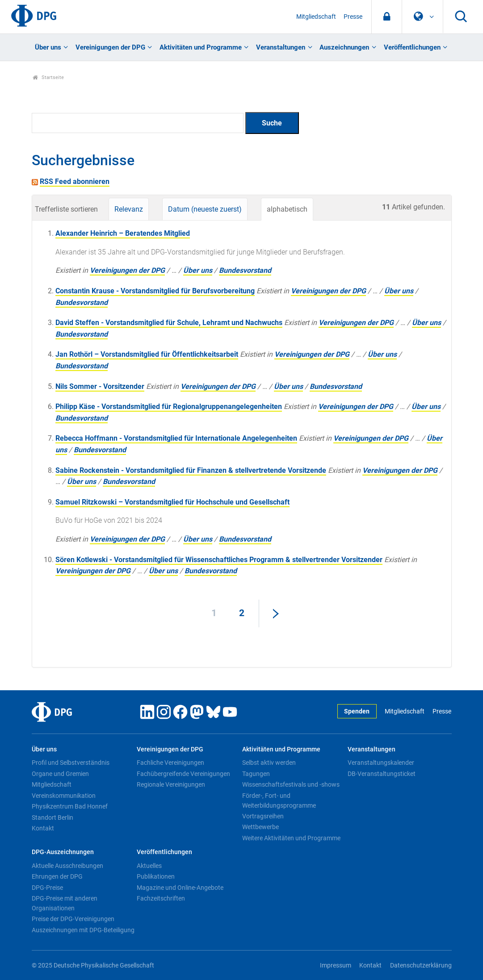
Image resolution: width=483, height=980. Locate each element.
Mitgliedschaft (316, 17)
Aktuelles (149, 866)
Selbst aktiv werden (269, 763)
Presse (353, 17)
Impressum (336, 965)
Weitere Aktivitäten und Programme (291, 838)
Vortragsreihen (263, 816)
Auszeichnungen (344, 47)
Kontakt (43, 828)
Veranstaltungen (281, 47)
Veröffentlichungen (412, 47)
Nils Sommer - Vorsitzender (100, 386)
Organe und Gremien (60, 774)
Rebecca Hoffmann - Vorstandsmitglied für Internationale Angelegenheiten (176, 438)
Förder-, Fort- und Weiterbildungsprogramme (279, 801)
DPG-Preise (47, 888)
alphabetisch (287, 209)
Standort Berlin (52, 817)
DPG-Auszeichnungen (63, 852)
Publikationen (156, 876)
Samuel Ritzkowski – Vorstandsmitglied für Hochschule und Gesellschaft (172, 502)
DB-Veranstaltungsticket (382, 774)
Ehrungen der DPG (57, 876)
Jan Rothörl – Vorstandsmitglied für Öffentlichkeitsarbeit (147, 354)
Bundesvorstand (245, 270)
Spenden (357, 711)
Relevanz (129, 209)
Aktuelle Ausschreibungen (67, 866)
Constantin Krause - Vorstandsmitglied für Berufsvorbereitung (155, 291)
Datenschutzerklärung (421, 965)
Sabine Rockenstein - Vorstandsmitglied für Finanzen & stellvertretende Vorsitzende (191, 470)
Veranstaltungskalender (381, 763)
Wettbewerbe (260, 827)
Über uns (48, 47)
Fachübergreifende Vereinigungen (183, 774)
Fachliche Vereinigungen (170, 763)
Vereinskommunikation (64, 796)
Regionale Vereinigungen (171, 784)
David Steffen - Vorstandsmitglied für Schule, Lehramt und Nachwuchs (169, 323)
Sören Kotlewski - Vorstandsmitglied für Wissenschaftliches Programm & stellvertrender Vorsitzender (219, 560)
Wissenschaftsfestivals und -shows (291, 784)
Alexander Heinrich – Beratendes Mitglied (123, 233)
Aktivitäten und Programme (201, 47)
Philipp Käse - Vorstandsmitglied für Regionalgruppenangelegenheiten (169, 407)
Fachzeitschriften (161, 898)
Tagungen (256, 774)
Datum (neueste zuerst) (205, 209)
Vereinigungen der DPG (110, 47)
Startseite (48, 77)
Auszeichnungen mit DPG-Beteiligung (83, 930)
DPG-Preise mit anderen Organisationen (65, 903)
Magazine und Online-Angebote (180, 888)
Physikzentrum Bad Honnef (70, 806)
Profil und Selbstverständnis (71, 763)
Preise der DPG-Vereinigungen (73, 919)
